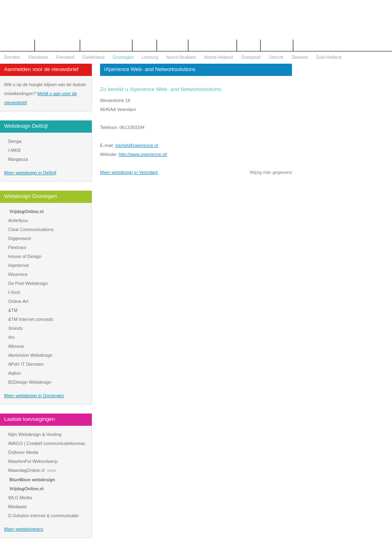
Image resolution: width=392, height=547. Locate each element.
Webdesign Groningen (30, 196)
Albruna (16, 346)
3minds (15, 328)
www (51, 470)
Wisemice (18, 274)
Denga (15, 141)
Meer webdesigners (24, 529)
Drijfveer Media (23, 452)
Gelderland (94, 57)
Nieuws (249, 45)
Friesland (65, 57)
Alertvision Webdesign (30, 355)
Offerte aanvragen (57, 45)
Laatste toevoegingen (29, 419)
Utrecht (276, 57)
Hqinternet (19, 265)
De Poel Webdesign (28, 283)
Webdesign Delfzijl (26, 126)
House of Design (25, 256)
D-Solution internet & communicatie (43, 516)
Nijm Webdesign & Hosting (35, 434)
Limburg (150, 57)
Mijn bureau (277, 45)
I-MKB (14, 150)
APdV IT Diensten (26, 364)
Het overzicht (17, 45)
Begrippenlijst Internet (106, 45)
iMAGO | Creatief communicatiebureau (47, 443)
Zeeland (300, 57)
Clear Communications (31, 229)
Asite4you (18, 220)
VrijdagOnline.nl (27, 211)
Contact (145, 45)
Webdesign (173, 45)
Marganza (18, 159)
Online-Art (18, 301)
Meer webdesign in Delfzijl (30, 173)
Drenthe (12, 57)
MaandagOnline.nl (26, 470)
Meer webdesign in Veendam (129, 172)
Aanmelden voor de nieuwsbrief (41, 69)
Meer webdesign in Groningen (34, 396)
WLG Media (20, 498)
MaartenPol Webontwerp (33, 461)
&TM (13, 310)
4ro (11, 337)
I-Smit (14, 292)
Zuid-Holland (329, 57)
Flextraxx (17, 247)
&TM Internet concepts (31, 319)
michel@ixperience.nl (137, 145)
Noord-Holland (218, 57)
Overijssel (251, 57)
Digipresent (20, 238)
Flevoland (38, 57)
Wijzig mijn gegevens (271, 172)
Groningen (123, 57)
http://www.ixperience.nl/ (143, 154)
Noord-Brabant (181, 57)
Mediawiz (18, 507)
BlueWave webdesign (32, 480)
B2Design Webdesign (30, 382)
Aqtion (14, 373)
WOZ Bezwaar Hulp (213, 45)
